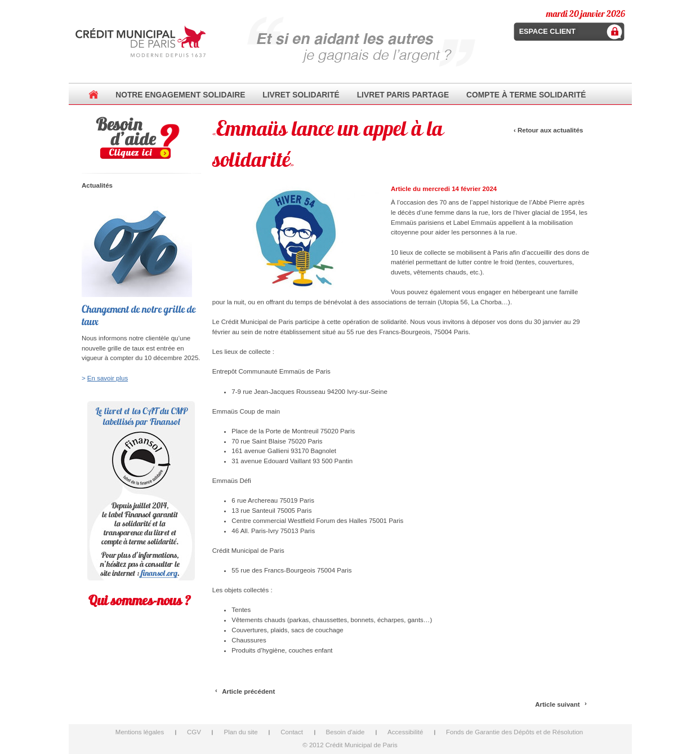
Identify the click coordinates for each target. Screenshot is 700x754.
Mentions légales (140, 732)
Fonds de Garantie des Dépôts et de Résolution (514, 732)
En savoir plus (108, 378)
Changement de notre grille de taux (139, 315)
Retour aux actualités (550, 130)
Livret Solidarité (301, 95)
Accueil (93, 95)
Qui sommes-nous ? (140, 600)
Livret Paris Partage (403, 95)
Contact (292, 732)
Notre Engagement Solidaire (180, 95)
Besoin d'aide (345, 732)
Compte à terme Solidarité (526, 95)
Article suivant (557, 704)
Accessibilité (405, 732)
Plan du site (240, 732)
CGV (194, 732)
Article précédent (248, 691)
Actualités (97, 185)
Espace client (547, 32)
